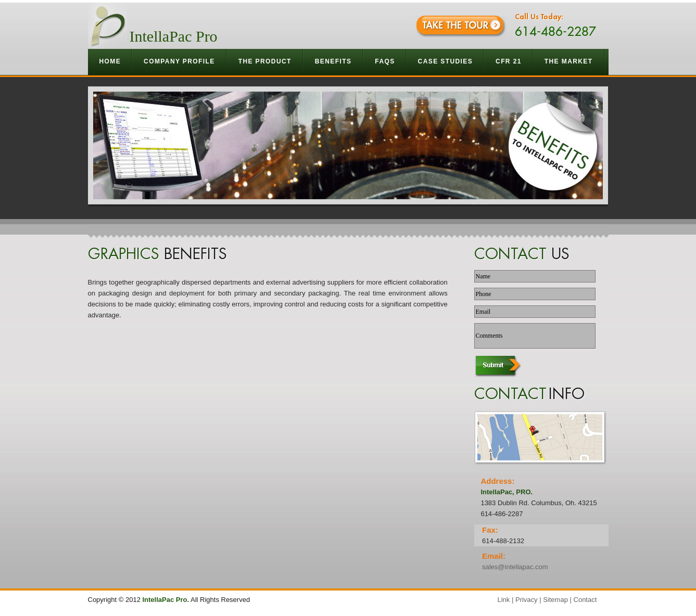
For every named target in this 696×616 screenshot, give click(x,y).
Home (110, 61)
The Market (569, 61)
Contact (585, 600)
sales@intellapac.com (515, 567)
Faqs (385, 61)
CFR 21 (509, 61)
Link (504, 600)
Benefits (334, 61)
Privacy (527, 600)
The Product (265, 61)
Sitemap (555, 600)
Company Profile (180, 61)
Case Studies (445, 61)
